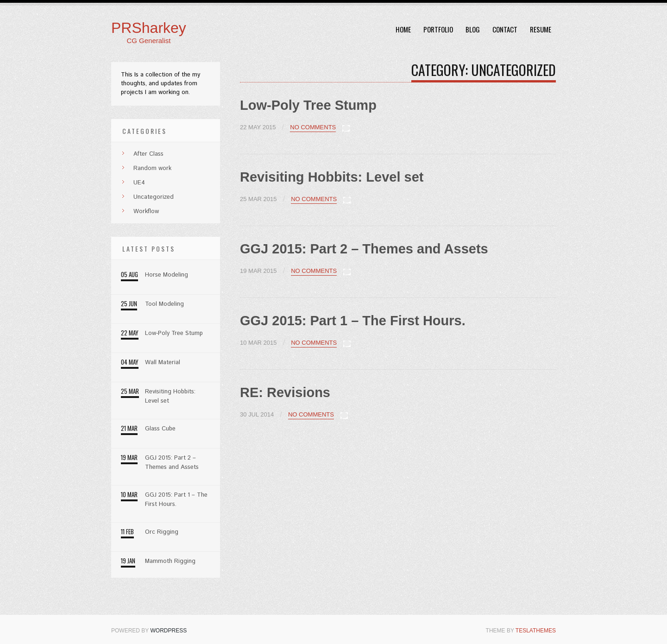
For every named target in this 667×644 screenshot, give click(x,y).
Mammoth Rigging (170, 561)
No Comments (313, 127)
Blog (473, 29)
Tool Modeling (164, 304)
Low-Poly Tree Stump (308, 105)
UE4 (133, 183)
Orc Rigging (162, 532)
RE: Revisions (285, 392)
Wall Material (163, 363)
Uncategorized (148, 197)
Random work (147, 168)
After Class (143, 154)
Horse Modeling (167, 275)
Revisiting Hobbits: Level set (332, 177)
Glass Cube (160, 429)
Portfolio (438, 29)
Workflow (140, 212)
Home (403, 29)
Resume (541, 29)
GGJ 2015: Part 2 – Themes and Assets (364, 249)
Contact (505, 29)
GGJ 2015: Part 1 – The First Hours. (353, 321)
